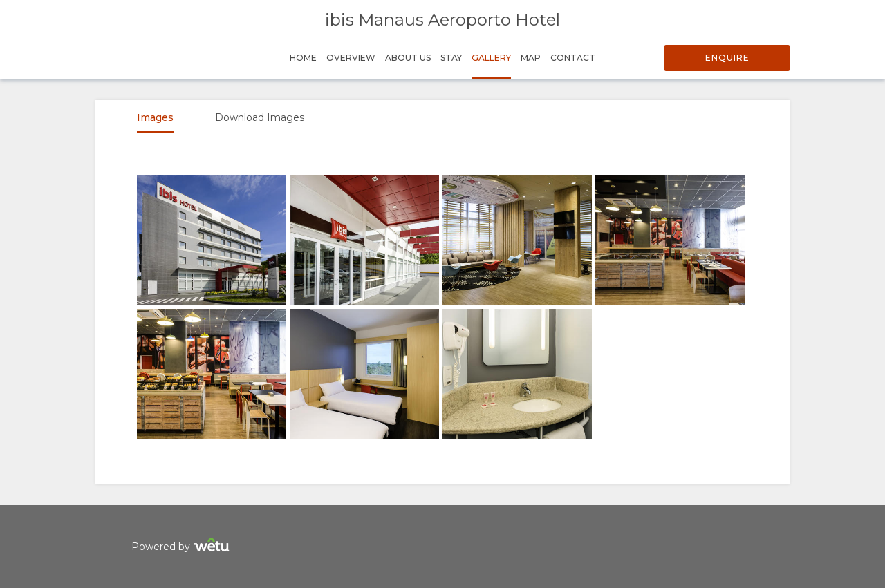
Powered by (182, 547)
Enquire (727, 58)
